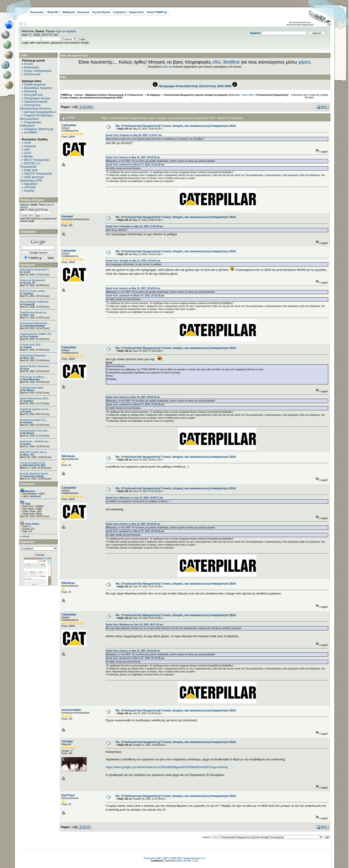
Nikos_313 (28, 315)
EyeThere (68, 795)
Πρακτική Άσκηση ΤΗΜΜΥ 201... (36, 334)
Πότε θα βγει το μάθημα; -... (34, 377)
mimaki (26, 537)
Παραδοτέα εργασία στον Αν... (35, 409)
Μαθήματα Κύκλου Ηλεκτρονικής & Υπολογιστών (115, 95)
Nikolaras (68, 456)
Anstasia (28, 422)
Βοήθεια (231, 62)
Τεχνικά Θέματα (101, 12)
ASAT (28, 153)
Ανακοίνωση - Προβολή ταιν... (35, 441)
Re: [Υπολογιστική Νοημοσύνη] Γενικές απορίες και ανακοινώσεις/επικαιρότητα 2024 (176, 126)
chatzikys (28, 294)
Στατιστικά (27, 484)
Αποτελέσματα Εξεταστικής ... (35, 323)
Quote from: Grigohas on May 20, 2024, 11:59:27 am (134, 135)
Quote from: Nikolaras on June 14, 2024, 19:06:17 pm (134, 498)
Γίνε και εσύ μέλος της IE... (33, 463)
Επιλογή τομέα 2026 (30, 345)
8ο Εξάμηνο (153, 95)
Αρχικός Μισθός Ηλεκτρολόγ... (35, 366)
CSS (196, 861)
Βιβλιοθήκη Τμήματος (38, 88)
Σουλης (27, 444)
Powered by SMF (152, 858)
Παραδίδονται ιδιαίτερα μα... (34, 313)
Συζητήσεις (120, 12)
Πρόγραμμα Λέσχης (37, 98)
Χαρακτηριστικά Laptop (32, 388)
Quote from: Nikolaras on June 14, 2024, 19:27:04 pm (134, 624)
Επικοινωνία (32, 74)
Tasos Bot (247, 95)
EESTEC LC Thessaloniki (30, 165)
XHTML (188, 861)
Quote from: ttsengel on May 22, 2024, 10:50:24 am (133, 261)
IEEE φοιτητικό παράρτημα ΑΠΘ (32, 179)
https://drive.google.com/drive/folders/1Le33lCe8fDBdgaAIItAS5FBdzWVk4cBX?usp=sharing (167, 767)
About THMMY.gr (157, 12)
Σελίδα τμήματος (35, 84)
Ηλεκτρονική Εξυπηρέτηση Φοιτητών (36, 107)
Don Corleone (30, 337)
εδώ (217, 62)
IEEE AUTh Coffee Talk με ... (34, 452)
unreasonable (71, 710)
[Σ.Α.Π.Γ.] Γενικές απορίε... (33, 291)
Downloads (37, 12)
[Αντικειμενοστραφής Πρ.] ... (34, 420)
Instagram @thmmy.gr (39, 129)
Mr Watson (29, 390)
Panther (30, 191)
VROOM (30, 187)
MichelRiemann (31, 379)
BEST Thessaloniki (37, 160)
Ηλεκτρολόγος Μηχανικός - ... (35, 355)
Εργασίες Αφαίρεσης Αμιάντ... (35, 474)
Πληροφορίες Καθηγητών (31, 124)
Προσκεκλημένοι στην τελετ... (35, 431)
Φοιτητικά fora (34, 95)
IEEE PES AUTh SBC (34, 465)
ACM (28, 143)
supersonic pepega (33, 476)
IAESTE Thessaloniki (38, 174)
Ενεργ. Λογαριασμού (38, 71)
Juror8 (26, 272)
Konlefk (27, 412)
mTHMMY (31, 132)
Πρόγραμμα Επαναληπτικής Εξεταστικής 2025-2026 (195, 86)
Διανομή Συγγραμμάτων (40, 112)
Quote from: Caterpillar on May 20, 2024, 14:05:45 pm (134, 226)
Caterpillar (69, 125)
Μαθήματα (68, 12)
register (71, 31)
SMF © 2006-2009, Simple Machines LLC (184, 858)
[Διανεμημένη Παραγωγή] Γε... (35, 270)
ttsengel (67, 216)
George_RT (29, 283)
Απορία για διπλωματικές (33, 280)
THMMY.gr (66, 95)
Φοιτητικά (83, 12)
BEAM (28, 156)
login (59, 31)
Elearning (31, 91)
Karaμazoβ (29, 304)
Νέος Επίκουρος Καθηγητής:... (35, 302)
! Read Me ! (53, 12)
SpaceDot (31, 184)
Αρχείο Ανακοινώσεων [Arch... (35, 398)
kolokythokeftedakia (34, 326)
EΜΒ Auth (31, 170)
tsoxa (26, 369)
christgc (67, 741)
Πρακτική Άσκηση (36, 102)
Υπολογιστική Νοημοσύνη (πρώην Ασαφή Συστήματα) (195, 95)
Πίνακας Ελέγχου (32, 200)
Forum (29, 64)
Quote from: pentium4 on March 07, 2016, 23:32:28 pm (135, 165)
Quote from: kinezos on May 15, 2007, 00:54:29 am (133, 157)
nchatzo (27, 347)
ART (27, 150)
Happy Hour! (137, 12)
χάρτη (304, 62)
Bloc (180, 861)
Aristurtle (30, 146)
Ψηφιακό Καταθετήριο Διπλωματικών (36, 117)
